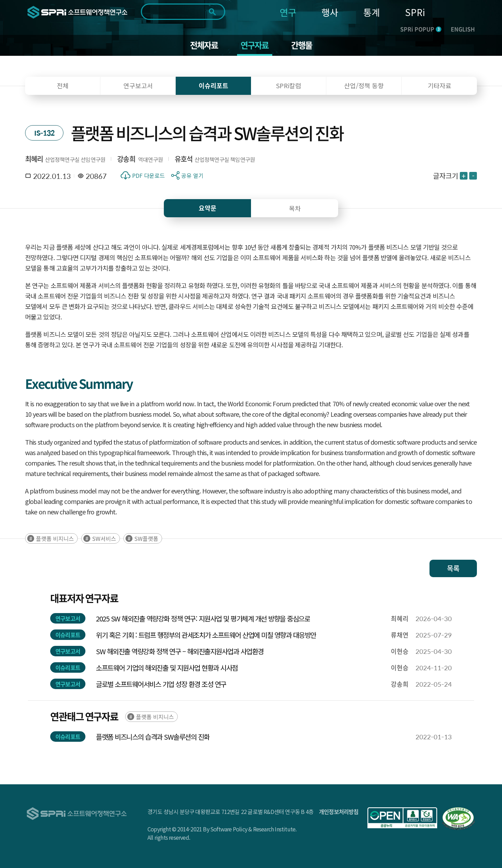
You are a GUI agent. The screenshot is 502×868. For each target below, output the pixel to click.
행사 (330, 12)
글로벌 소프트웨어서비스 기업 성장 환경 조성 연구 (161, 684)
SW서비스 (104, 538)
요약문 (208, 208)
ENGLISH (463, 29)
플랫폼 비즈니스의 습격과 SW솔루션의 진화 (153, 737)
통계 (372, 12)
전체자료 (204, 45)
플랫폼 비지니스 (55, 538)
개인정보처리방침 (339, 812)
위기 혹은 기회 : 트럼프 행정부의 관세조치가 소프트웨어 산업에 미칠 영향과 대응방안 (206, 635)
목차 (295, 208)
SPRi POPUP (421, 29)
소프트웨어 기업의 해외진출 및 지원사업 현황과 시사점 (167, 668)
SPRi (415, 12)
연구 (288, 12)
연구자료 (255, 45)
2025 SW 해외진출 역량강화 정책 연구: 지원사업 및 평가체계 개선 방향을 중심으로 (203, 618)
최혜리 (34, 159)
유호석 (184, 159)
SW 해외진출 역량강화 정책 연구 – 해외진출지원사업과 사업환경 (180, 651)
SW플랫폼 (146, 538)
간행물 (302, 45)
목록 (453, 568)
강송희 (126, 159)
